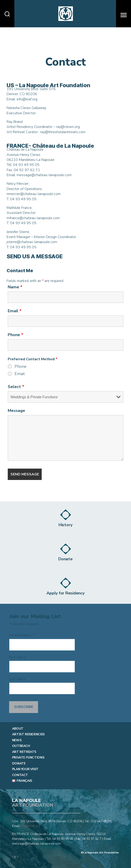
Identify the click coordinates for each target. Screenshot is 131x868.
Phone (15, 335)
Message (16, 411)
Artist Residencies (28, 734)
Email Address (21, 635)
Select (16, 387)
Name (15, 287)
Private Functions (28, 758)
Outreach (21, 746)
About (18, 729)
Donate (19, 764)
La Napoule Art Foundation (101, 853)
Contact (20, 775)
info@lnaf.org (30, 826)
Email (15, 311)
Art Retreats (24, 752)
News (17, 740)
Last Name (17, 679)
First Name (17, 657)
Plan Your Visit (25, 769)
